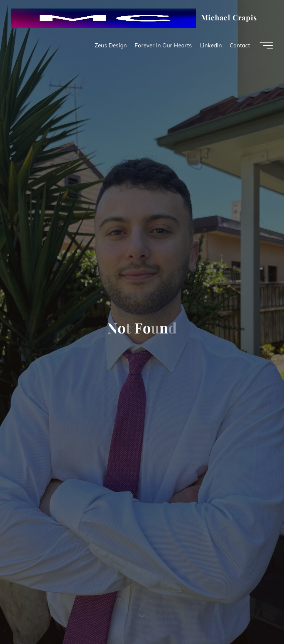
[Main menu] (266, 46)
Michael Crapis (229, 17)
